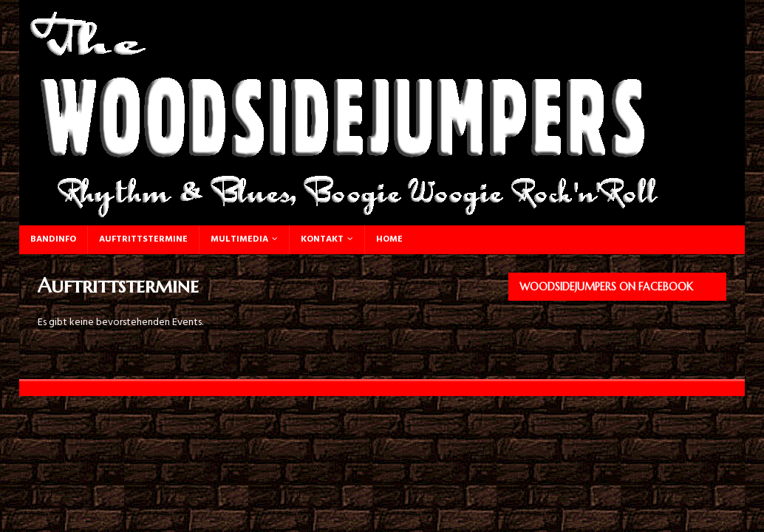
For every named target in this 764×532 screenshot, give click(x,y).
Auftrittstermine (143, 239)
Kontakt (322, 239)
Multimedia (239, 239)
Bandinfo (53, 239)
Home (389, 239)
